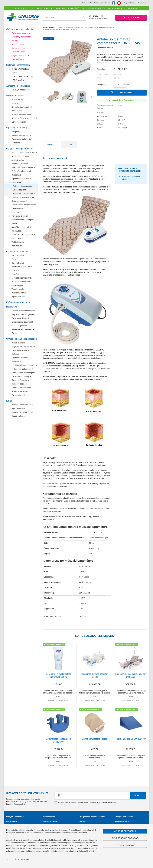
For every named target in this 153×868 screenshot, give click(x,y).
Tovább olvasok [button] (18, 859)
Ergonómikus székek (20, 358)
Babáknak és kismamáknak (22, 405)
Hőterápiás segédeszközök (22, 267)
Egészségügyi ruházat (20, 350)
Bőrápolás (16, 132)
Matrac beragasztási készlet (95, 739)
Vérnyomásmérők (19, 293)
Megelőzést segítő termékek (24, 194)
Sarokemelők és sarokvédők (23, 329)
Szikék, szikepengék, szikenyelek (20, 392)
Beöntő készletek (18, 343)
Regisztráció (142, 3)
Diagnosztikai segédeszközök (23, 347)
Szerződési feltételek (50, 821)
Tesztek (15, 41)
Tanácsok (60, 8)
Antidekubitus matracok (22, 186)
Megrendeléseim (12, 821)
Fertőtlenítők (17, 362)
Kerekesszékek (18, 209)
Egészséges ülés (18, 409)
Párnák (14, 223)
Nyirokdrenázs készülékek (22, 107)
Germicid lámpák (18, 52)
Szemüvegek (17, 231)
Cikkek (69, 144)
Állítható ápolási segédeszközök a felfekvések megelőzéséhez (24, 153)
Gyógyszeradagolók (19, 201)
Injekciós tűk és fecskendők (22, 369)
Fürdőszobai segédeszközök (23, 197)
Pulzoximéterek (18, 59)
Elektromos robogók (19, 48)
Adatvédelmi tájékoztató (107, 802)
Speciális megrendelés (94, 8)
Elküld (138, 795)
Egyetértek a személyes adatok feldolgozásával (86, 802)
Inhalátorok (16, 270)
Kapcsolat (82, 821)
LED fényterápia (18, 80)
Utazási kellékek (18, 416)
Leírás (50, 144)
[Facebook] (114, 3)
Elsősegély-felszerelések (21, 171)
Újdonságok (22, 8)
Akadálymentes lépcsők (21, 90)
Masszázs (15, 103)
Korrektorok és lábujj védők (22, 322)
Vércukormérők (18, 289)
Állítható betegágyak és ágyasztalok (21, 157)
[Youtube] (119, 3)
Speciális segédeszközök (22, 227)
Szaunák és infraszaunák (22, 114)
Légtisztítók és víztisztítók (22, 278)
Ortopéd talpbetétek (19, 326)
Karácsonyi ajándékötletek (22, 37)
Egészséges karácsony (21, 33)
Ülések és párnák (20, 190)
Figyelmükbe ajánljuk (123, 821)
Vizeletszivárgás (18, 246)
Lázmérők (15, 274)
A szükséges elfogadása (125, 838)
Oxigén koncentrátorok (21, 56)
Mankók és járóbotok (20, 216)
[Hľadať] (84, 18)
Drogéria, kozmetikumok (21, 135)
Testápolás (16, 143)
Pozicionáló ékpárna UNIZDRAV (131, 739)
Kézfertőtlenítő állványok (21, 376)
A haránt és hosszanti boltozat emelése (23, 311)
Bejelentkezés (130, 3)
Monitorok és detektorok (21, 282)
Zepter (14, 73)
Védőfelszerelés (18, 242)
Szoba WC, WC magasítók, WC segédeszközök (24, 235)
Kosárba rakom (122, 92)
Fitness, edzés (17, 100)
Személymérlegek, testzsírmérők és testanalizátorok (25, 119)
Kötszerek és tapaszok (21, 380)
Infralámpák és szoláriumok (22, 76)
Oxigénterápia (17, 285)
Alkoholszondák (18, 256)
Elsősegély (16, 354)
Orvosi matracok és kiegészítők (24, 220)
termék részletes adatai (58, 701)
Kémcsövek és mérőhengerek (23, 373)
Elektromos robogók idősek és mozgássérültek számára (24, 168)
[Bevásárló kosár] (131, 18)
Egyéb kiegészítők (19, 122)
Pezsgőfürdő (17, 111)
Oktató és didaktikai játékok (22, 412)
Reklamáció (74, 8)
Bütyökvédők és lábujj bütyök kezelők (23, 315)
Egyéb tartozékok (18, 297)
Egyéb (14, 333)
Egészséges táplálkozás (21, 139)
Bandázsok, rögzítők (20, 164)
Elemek (14, 259)
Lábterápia (16, 212)
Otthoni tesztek (17, 238)
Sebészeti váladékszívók (21, 388)
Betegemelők (17, 175)
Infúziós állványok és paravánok (24, 365)
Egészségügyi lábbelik (20, 318)
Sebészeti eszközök (19, 384)
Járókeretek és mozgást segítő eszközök (24, 205)
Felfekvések (16, 182)
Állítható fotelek (18, 44)
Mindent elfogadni (125, 831)
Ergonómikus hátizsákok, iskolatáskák (21, 179)
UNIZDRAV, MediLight (20, 69)
